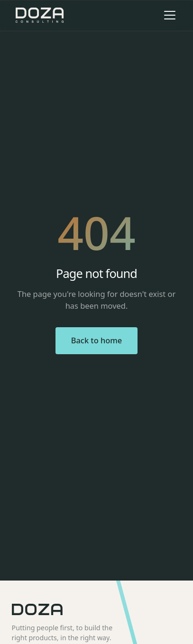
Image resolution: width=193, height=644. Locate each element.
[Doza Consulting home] (40, 15)
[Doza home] (97, 609)
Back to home (97, 340)
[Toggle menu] (170, 15)
